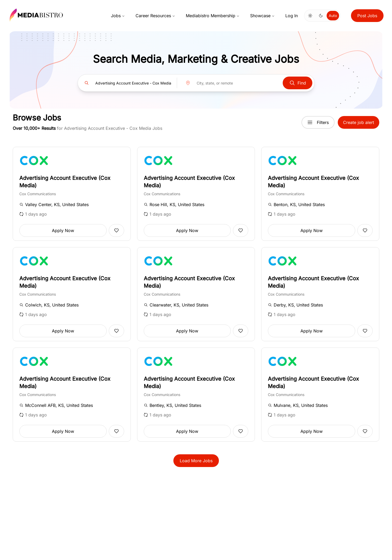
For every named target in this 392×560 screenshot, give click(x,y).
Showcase (262, 16)
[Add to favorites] (116, 230)
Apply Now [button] (63, 230)
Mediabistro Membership (213, 16)
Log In (292, 16)
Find (298, 83)
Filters (318, 122)
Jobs (118, 16)
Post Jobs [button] (367, 16)
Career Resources (155, 16)
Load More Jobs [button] (196, 461)
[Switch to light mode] (310, 16)
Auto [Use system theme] (333, 15)
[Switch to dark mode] (321, 16)
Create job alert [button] (359, 122)
